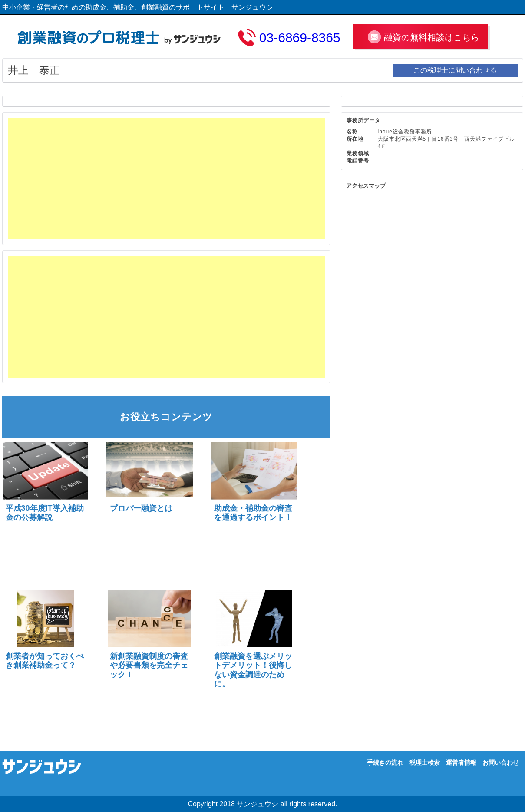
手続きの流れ (385, 762)
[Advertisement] (166, 179)
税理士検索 (425, 762)
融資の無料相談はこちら (432, 37)
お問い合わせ (501, 762)
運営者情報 (461, 762)
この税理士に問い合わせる (455, 70)
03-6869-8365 (300, 38)
